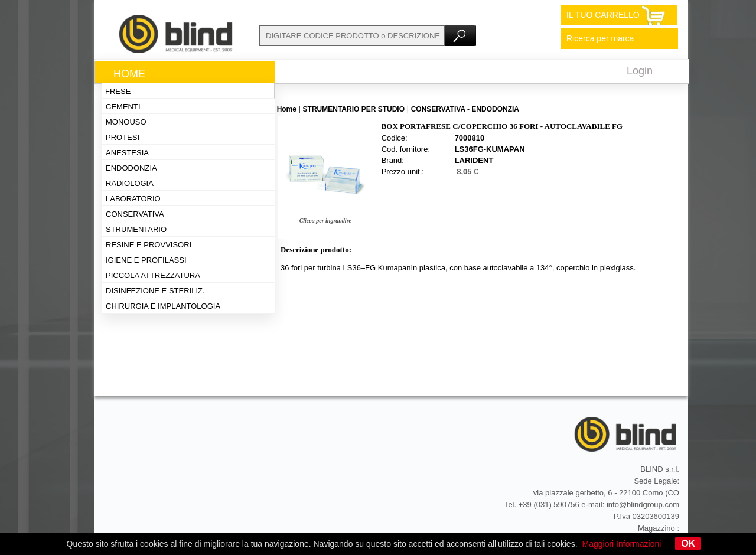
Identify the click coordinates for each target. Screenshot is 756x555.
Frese (118, 91)
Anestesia (127, 153)
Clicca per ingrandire (325, 221)
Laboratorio (133, 199)
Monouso (126, 122)
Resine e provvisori (149, 245)
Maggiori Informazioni (622, 544)
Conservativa (135, 214)
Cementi (123, 107)
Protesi (123, 137)
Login (640, 71)
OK (688, 543)
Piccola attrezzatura (153, 275)
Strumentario (136, 229)
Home (129, 74)
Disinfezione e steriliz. (155, 291)
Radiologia (130, 183)
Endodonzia (131, 168)
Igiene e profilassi (146, 260)
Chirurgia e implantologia (163, 306)
